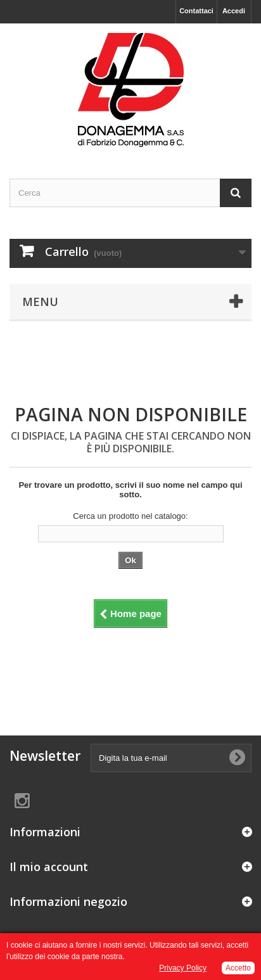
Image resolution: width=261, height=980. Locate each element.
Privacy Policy (183, 968)
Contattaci (196, 11)
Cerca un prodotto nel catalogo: (130, 516)
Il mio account (49, 867)
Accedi (234, 11)
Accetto (238, 968)
